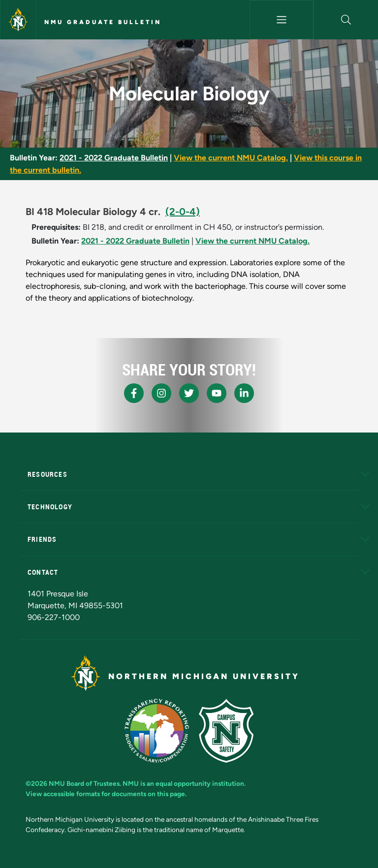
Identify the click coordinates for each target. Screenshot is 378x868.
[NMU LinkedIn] (244, 393)
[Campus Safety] (226, 731)
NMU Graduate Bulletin (103, 22)
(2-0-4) (183, 212)
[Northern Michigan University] (18, 20)
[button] (346, 20)
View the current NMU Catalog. (231, 158)
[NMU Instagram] (161, 393)
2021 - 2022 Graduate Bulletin (114, 158)
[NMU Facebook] (134, 393)
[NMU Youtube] (217, 393)
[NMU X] (189, 393)
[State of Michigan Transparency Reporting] (157, 731)
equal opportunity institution (200, 783)
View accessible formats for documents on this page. (106, 794)
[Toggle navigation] (282, 20)
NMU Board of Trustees (84, 783)
